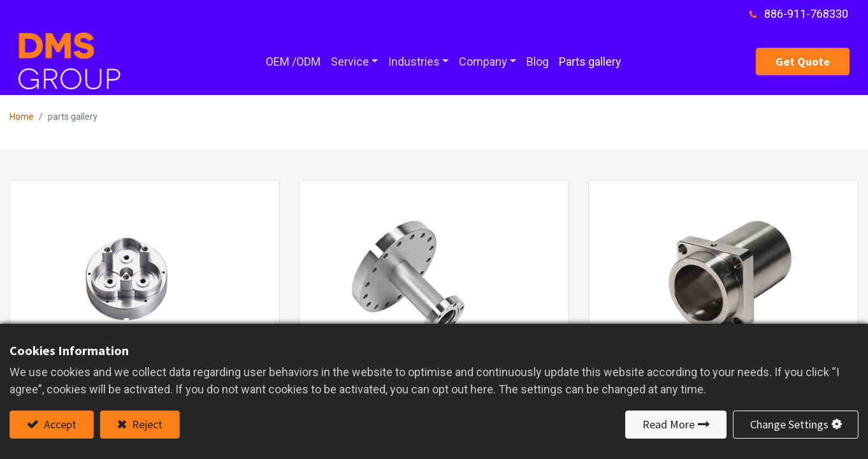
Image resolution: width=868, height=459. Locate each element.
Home (22, 117)
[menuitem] (293, 62)
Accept (59, 424)
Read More (669, 424)
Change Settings (789, 424)
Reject (146, 424)
